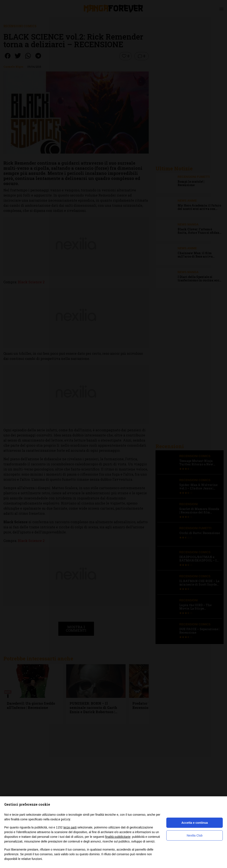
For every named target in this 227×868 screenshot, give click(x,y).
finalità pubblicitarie (118, 837)
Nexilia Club (195, 835)
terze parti (70, 827)
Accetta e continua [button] (195, 823)
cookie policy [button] (60, 819)
